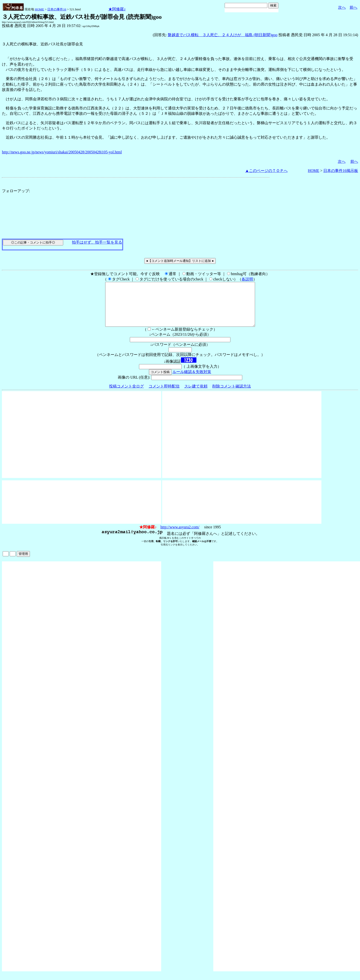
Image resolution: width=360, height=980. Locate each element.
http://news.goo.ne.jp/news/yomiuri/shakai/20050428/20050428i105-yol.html (62, 152)
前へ (353, 7)
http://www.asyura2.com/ (180, 536)
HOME (39, 9)
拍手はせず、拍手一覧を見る (97, 242)
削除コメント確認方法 (232, 395)
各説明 (247, 279)
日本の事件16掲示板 (341, 171)
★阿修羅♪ (117, 9)
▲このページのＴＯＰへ (266, 171)
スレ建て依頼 (196, 395)
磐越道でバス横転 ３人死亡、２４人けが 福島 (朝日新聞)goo (223, 35)
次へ (342, 7)
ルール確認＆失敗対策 (192, 380)
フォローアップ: (16, 191)
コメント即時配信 (164, 395)
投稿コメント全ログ (126, 395)
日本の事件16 (57, 9)
